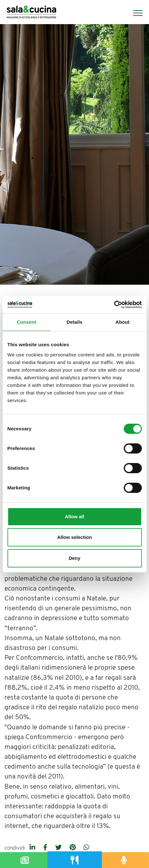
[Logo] (31, 13)
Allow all (74, 517)
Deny (74, 558)
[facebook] (46, 848)
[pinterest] (73, 848)
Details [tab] (75, 322)
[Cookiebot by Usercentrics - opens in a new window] (114, 305)
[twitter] (59, 848)
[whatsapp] (86, 848)
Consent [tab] (27, 322)
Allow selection (74, 537)
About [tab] (123, 322)
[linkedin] (33, 848)
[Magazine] (25, 860)
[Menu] (135, 13)
